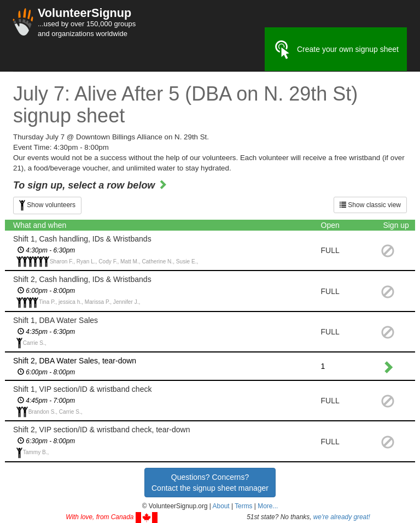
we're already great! (342, 517)
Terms (243, 506)
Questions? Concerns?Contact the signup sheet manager (210, 483)
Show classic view (370, 205)
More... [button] (268, 506)
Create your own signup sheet (336, 50)
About (221, 506)
